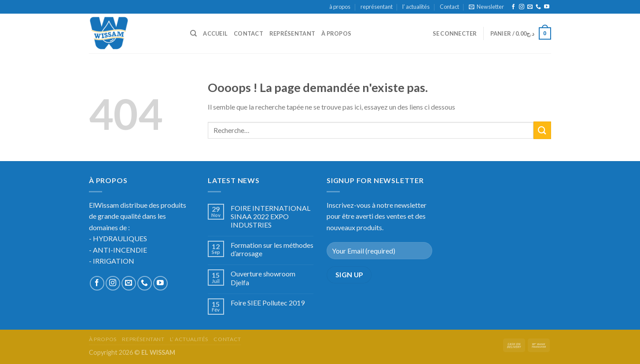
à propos (340, 7)
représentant (377, 7)
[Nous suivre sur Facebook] (513, 7)
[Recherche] (193, 33)
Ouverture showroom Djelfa (263, 278)
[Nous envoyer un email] (530, 7)
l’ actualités (416, 7)
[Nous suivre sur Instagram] (522, 7)
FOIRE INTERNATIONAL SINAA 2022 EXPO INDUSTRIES (270, 216)
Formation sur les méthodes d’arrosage (272, 249)
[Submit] (542, 130)
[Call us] (538, 7)
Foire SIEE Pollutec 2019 (268, 303)
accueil (215, 33)
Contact (449, 7)
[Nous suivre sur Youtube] (547, 7)
